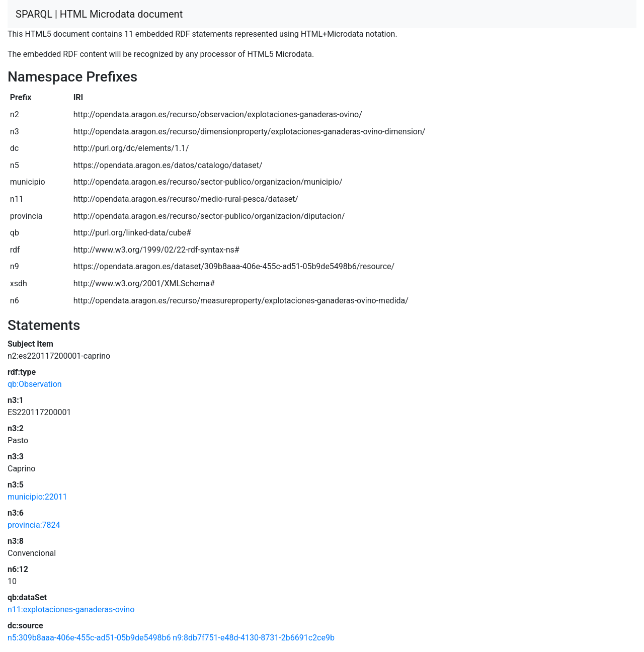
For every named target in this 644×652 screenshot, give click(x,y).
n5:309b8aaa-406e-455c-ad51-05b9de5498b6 (89, 638)
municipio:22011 (37, 497)
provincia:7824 (34, 525)
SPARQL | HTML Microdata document (99, 14)
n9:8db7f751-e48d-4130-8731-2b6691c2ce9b (254, 638)
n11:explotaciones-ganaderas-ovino (71, 609)
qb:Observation (35, 384)
